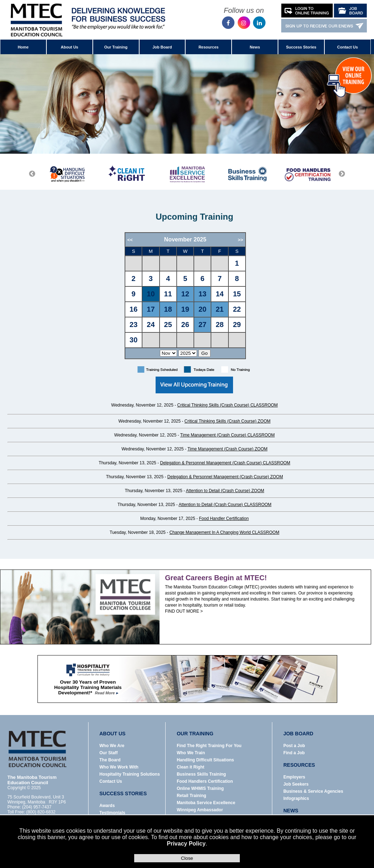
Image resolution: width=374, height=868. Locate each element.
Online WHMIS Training (200, 788)
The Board (110, 760)
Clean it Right (190, 767)
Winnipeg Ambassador (200, 810)
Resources (208, 47)
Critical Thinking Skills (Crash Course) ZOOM (228, 421)
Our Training (116, 47)
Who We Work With (119, 767)
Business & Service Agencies (313, 791)
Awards (107, 806)
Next (342, 174)
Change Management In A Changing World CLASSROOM (224, 532)
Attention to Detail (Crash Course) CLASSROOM (225, 505)
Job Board (162, 47)
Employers (294, 777)
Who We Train (191, 753)
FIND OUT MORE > (184, 611)
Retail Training (191, 796)
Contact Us (348, 47)
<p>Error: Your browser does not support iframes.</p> (194, 296)
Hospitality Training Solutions (129, 774)
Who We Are (112, 746)
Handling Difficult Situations (205, 760)
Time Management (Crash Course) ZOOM (227, 449)
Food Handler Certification (224, 519)
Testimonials (112, 813)
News (255, 47)
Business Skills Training (201, 774)
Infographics (296, 798)
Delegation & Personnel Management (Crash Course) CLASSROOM (225, 463)
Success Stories (301, 47)
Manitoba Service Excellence (206, 803)
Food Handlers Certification (205, 781)
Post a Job (294, 746)
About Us (69, 47)
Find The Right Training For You (209, 746)
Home (23, 47)
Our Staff (108, 753)
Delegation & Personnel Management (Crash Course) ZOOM (225, 477)
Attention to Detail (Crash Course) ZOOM (225, 491)
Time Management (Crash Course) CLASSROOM (228, 435)
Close (187, 858)
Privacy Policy (186, 844)
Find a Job (294, 753)
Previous (32, 174)
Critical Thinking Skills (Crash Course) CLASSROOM (228, 405)
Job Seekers (296, 784)
